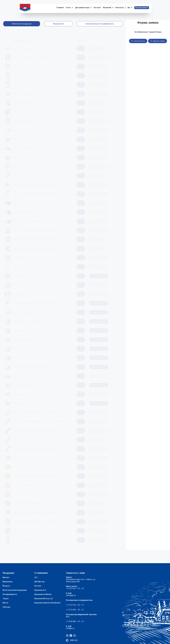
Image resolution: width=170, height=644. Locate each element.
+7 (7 (68, 605)
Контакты (120, 8)
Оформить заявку (158, 41)
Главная (60, 8)
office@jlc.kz (71, 595)
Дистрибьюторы (83, 8)
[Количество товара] (81, 48)
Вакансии (108, 8)
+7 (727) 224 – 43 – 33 (75, 588)
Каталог (97, 8)
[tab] (22, 24)
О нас (69, 8)
